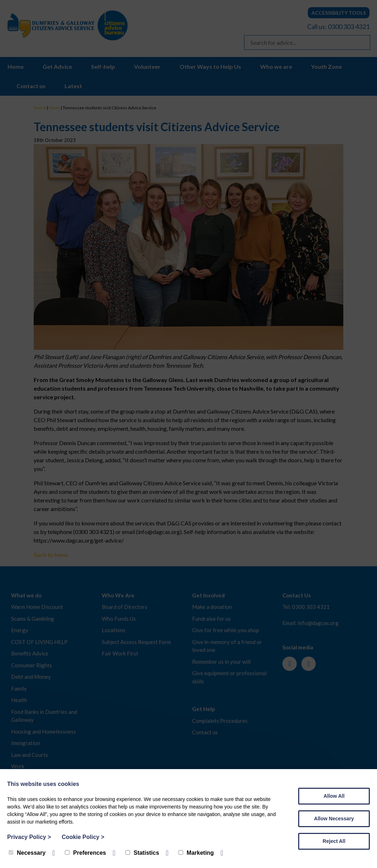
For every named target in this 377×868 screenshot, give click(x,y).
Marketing (196, 853)
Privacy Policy (29, 837)
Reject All (334, 841)
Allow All (334, 796)
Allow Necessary (334, 819)
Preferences (85, 853)
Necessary (27, 853)
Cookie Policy (83, 837)
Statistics (142, 853)
